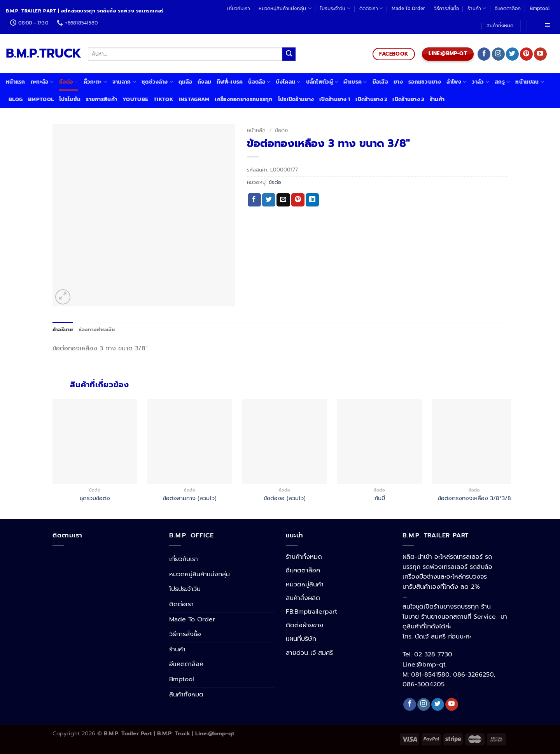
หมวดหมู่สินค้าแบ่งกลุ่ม (285, 9)
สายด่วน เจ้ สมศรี (309, 653)
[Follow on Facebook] (484, 54)
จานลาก (124, 82)
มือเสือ (380, 82)
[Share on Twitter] (269, 200)
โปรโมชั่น (70, 99)
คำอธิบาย (63, 330)
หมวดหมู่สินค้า (305, 584)
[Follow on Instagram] (498, 54)
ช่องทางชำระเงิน (97, 330)
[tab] (63, 330)
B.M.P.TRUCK (41, 54)
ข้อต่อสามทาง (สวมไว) (190, 498)
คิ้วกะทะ (95, 82)
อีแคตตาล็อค (508, 8)
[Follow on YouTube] (540, 54)
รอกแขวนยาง (425, 82)
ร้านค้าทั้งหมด (304, 557)
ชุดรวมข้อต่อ (95, 498)
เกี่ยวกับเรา (239, 8)
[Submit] (289, 54)
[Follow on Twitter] (512, 54)
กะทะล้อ (42, 82)
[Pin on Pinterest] (298, 200)
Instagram (194, 99)
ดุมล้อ (185, 82)
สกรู (502, 82)
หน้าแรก (16, 82)
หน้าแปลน (530, 82)
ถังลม (204, 82)
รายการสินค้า (101, 99)
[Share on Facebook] (254, 200)
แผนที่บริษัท (301, 639)
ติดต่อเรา (371, 9)
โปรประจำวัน (335, 9)
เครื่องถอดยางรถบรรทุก (243, 99)
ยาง (398, 82)
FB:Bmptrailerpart (311, 612)
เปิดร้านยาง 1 (335, 99)
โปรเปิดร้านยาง (296, 99)
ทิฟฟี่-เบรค (230, 82)
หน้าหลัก (256, 130)
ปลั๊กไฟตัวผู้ (322, 82)
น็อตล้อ (259, 82)
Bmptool (540, 8)
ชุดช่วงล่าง (157, 82)
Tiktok (164, 99)
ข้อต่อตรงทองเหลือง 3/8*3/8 (474, 498)
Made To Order (408, 8)
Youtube (135, 99)
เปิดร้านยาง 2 (371, 99)
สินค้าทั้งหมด (500, 25)
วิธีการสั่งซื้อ (446, 8)
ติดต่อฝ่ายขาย (304, 625)
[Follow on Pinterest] (526, 54)
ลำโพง (457, 82)
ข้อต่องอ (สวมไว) (285, 498)
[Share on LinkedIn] (312, 200)
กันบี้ (380, 498)
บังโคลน (288, 82)
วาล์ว (480, 82)
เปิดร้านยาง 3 (408, 99)
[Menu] (547, 26)
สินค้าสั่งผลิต (303, 598)
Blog (16, 99)
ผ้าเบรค (355, 82)
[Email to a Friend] (283, 200)
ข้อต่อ (69, 82)
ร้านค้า (477, 9)
